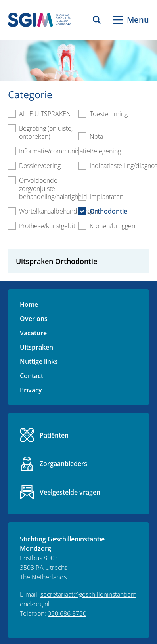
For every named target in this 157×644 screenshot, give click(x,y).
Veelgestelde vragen (70, 492)
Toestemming (109, 114)
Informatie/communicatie (55, 151)
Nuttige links (39, 361)
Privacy (31, 390)
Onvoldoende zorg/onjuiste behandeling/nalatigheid (53, 189)
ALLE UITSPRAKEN (45, 114)
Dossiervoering (40, 166)
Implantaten (106, 197)
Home (29, 304)
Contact (32, 376)
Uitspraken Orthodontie (56, 262)
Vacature (33, 333)
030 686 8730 (67, 613)
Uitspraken (36, 347)
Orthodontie (108, 211)
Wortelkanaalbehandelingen (58, 211)
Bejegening (105, 151)
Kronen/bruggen (112, 226)
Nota (96, 136)
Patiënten (54, 435)
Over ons (34, 319)
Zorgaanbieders (63, 464)
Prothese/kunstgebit (47, 226)
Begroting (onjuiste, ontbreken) (46, 133)
